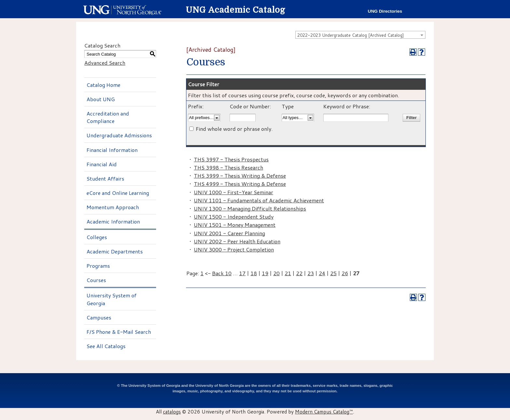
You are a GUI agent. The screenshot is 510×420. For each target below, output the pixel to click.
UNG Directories (385, 11)
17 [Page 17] (242, 273)
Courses (96, 280)
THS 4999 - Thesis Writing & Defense (240, 184)
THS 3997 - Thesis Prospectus (231, 159)
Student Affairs (105, 178)
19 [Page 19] (265, 273)
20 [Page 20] (276, 273)
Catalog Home (103, 85)
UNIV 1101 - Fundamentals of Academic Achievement (259, 200)
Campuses (99, 317)
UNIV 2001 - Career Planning (229, 233)
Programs (98, 266)
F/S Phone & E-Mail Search (119, 332)
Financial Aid (102, 164)
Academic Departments (115, 251)
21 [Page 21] (288, 273)
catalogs (172, 412)
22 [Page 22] (299, 273)
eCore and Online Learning (118, 193)
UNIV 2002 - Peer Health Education (237, 241)
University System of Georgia (112, 299)
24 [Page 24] (322, 273)
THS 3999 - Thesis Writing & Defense (240, 176)
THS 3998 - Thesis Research (228, 167)
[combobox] (360, 35)
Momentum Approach (113, 207)
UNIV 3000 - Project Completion (234, 249)
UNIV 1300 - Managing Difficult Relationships (250, 208)
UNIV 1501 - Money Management (235, 225)
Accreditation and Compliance (108, 117)
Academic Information (113, 221)
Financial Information (112, 150)
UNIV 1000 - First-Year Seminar (234, 192)
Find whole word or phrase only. (234, 129)
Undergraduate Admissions (119, 135)
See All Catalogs (106, 346)
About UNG (101, 99)
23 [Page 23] (311, 273)
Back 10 (222, 273)
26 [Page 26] (345, 273)
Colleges (97, 237)
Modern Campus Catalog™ (324, 412)
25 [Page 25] (333, 273)
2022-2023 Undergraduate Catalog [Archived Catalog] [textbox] (351, 35)
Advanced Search (105, 63)
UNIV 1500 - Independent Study (234, 217)
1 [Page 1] (202, 273)
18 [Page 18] (254, 273)
